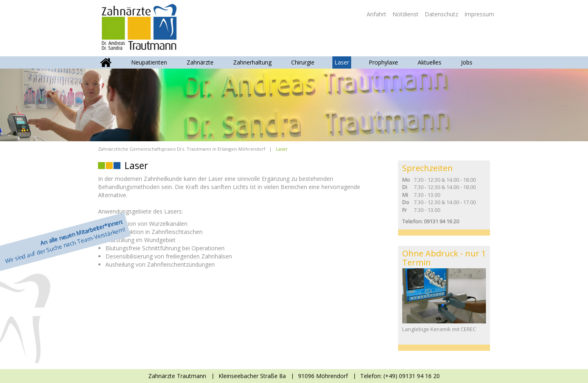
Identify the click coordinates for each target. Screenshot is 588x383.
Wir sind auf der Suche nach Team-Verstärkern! (65, 241)
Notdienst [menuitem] (405, 14)
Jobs (467, 62)
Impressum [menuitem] (479, 14)
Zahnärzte (200, 62)
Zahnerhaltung (252, 62)
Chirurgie (303, 62)
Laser (342, 62)
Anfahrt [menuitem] (376, 14)
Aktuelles (430, 62)
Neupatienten (149, 62)
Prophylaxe (383, 62)
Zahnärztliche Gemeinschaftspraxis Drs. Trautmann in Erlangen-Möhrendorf (182, 149)
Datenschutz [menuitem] (441, 14)
